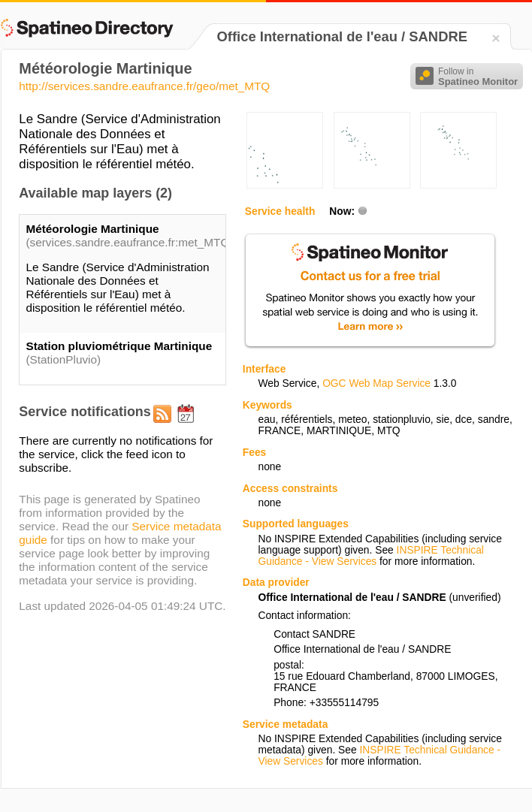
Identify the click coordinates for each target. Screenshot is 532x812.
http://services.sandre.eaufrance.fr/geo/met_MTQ (144, 86)
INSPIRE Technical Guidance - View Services (370, 556)
